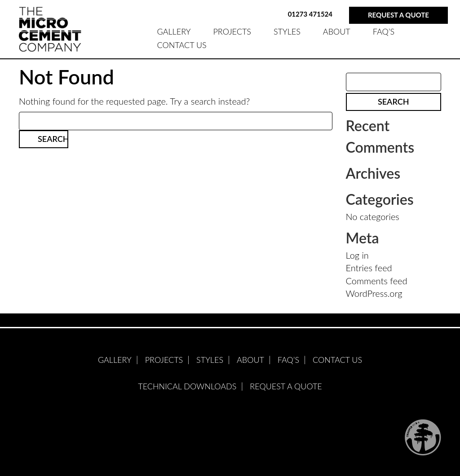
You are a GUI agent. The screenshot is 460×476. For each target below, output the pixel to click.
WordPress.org (374, 293)
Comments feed (377, 281)
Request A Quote (286, 386)
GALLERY (174, 31)
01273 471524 (310, 14)
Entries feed (369, 268)
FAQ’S (384, 31)
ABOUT (337, 31)
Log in (357, 255)
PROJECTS (232, 31)
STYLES (287, 31)
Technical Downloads (187, 386)
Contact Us (182, 45)
